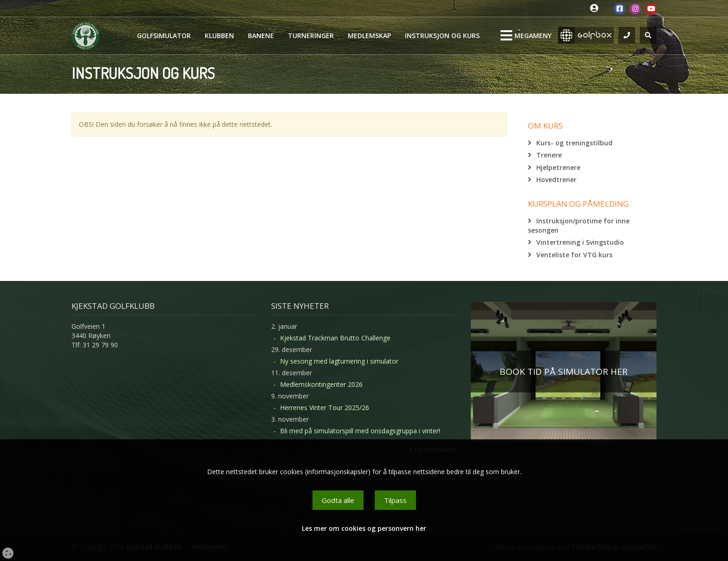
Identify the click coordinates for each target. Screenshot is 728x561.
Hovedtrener (556, 179)
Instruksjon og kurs (442, 36)
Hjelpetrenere (558, 167)
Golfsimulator (164, 36)
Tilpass (395, 500)
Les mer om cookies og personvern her (364, 528)
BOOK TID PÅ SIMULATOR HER (564, 372)
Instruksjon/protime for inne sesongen (579, 225)
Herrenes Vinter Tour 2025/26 (325, 408)
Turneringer (311, 36)
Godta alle (338, 500)
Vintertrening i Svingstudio (580, 242)
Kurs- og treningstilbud (574, 143)
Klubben (219, 36)
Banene (261, 36)
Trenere (549, 155)
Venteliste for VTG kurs (574, 255)
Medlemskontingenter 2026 (321, 384)
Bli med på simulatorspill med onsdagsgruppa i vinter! (360, 431)
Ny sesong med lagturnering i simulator (339, 361)
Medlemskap (369, 36)
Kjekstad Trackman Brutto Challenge (335, 338)
